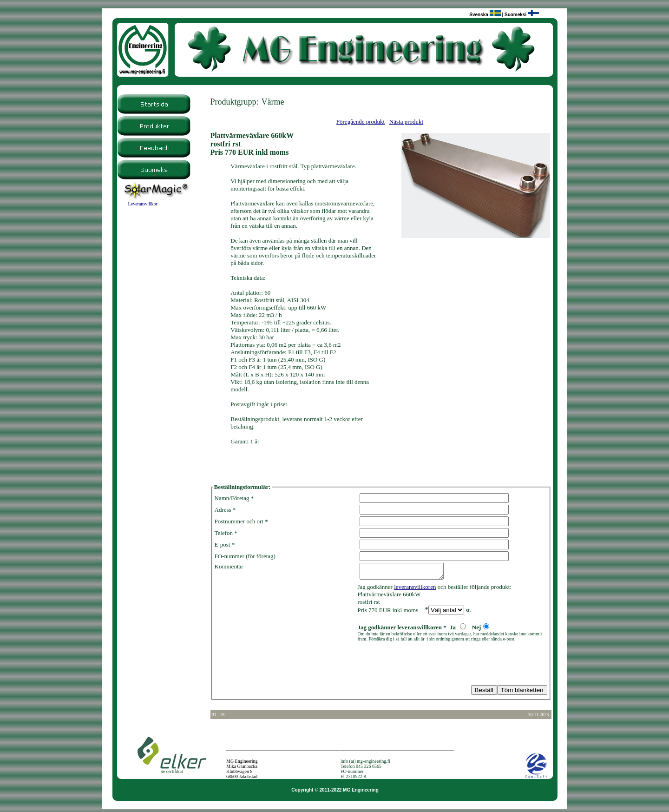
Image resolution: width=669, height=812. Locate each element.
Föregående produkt (361, 122)
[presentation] (285, 666)
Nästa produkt (406, 122)
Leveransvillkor (143, 204)
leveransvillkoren (415, 590)
